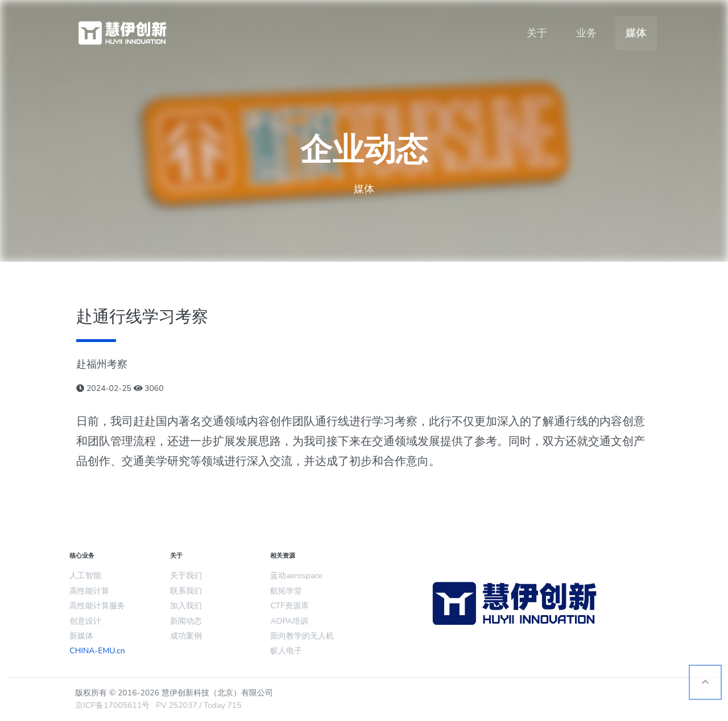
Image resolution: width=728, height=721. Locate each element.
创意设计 (85, 621)
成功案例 (186, 636)
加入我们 (186, 606)
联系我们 (186, 591)
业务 (586, 33)
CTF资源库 (289, 606)
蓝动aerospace (296, 576)
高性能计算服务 (97, 606)
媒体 (636, 33)
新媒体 (81, 636)
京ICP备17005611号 (112, 705)
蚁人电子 (286, 651)
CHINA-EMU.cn (97, 651)
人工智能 (85, 576)
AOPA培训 (289, 621)
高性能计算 (89, 591)
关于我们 (186, 576)
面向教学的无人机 (302, 636)
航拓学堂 (286, 591)
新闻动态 (186, 621)
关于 (537, 33)
